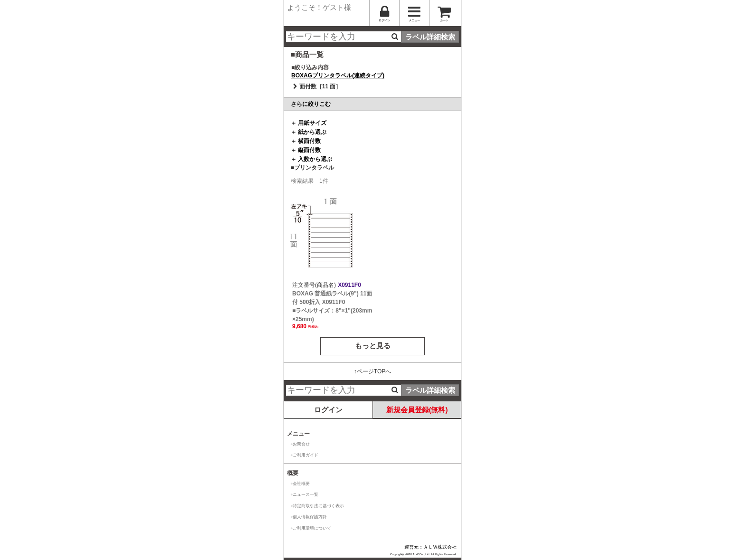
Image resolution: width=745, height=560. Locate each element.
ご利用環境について (312, 528)
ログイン (328, 410)
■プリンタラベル (312, 168)
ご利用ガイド (306, 455)
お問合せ (301, 444)
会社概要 (301, 484)
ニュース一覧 (306, 494)
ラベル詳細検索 (430, 37)
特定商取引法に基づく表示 (318, 506)
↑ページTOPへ (372, 371)
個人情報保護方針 (310, 517)
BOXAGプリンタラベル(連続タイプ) (338, 76)
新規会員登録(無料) (417, 410)
